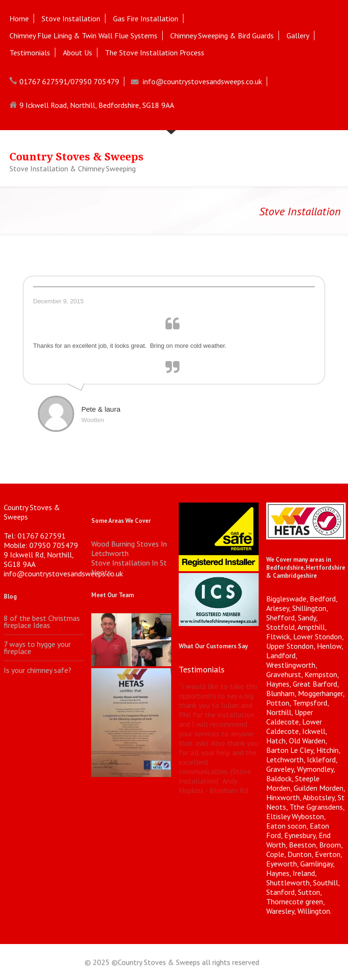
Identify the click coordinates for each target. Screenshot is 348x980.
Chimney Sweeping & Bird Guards (222, 35)
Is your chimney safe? (38, 670)
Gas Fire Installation (146, 18)
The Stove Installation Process (155, 53)
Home (19, 18)
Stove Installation (71, 18)
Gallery (298, 35)
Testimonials (30, 53)
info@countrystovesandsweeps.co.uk (202, 81)
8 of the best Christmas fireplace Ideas (42, 622)
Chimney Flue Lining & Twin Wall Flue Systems (83, 35)
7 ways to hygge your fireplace (37, 648)
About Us (78, 53)
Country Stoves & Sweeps (77, 157)
